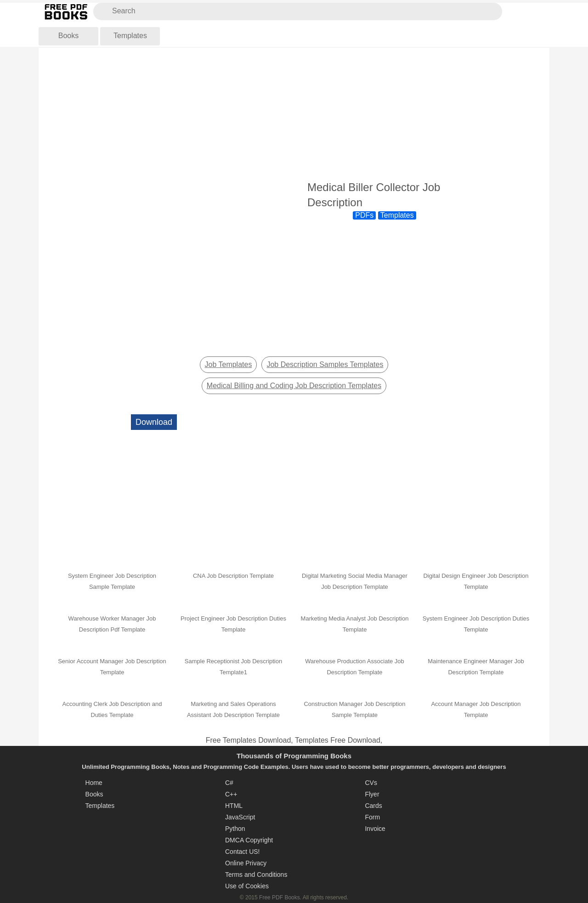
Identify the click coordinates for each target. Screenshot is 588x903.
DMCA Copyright (249, 840)
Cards (373, 806)
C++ (231, 794)
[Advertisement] (294, 114)
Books (68, 36)
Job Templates (229, 364)
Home (94, 783)
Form (372, 817)
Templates (130, 36)
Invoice (375, 829)
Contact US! (242, 852)
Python (235, 829)
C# (229, 783)
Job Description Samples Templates (325, 364)
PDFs (364, 215)
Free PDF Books (280, 897)
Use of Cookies (247, 886)
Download (154, 422)
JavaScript (240, 817)
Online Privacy (246, 863)
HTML (234, 806)
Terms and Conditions (256, 875)
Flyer (372, 794)
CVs (371, 783)
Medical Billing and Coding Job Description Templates (294, 386)
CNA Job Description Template (233, 576)
